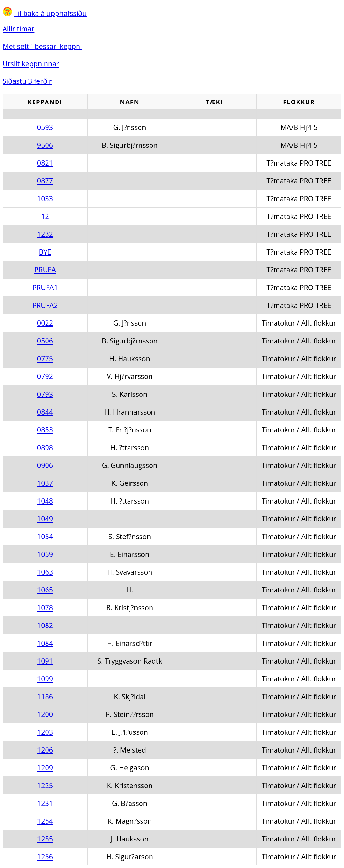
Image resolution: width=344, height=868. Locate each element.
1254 (45, 821)
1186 (45, 696)
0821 (45, 163)
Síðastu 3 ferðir (27, 81)
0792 (45, 376)
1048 (45, 501)
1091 (45, 661)
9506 (45, 145)
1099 (45, 679)
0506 (45, 341)
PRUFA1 (45, 287)
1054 (45, 536)
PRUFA (45, 270)
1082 (45, 625)
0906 (45, 465)
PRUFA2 (45, 305)
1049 (45, 519)
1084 (45, 643)
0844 (45, 412)
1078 (45, 608)
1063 (45, 572)
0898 (45, 447)
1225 (45, 785)
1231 (45, 803)
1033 (45, 198)
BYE (45, 252)
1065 (45, 590)
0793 (45, 394)
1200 (45, 714)
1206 (45, 750)
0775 (45, 358)
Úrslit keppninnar (31, 64)
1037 (45, 483)
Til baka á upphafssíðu (51, 13)
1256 (45, 857)
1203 (45, 732)
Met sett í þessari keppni (42, 46)
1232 (45, 234)
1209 (45, 768)
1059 (45, 554)
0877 (45, 181)
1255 (45, 839)
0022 (45, 323)
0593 (45, 127)
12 (45, 216)
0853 (45, 430)
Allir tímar (18, 29)
